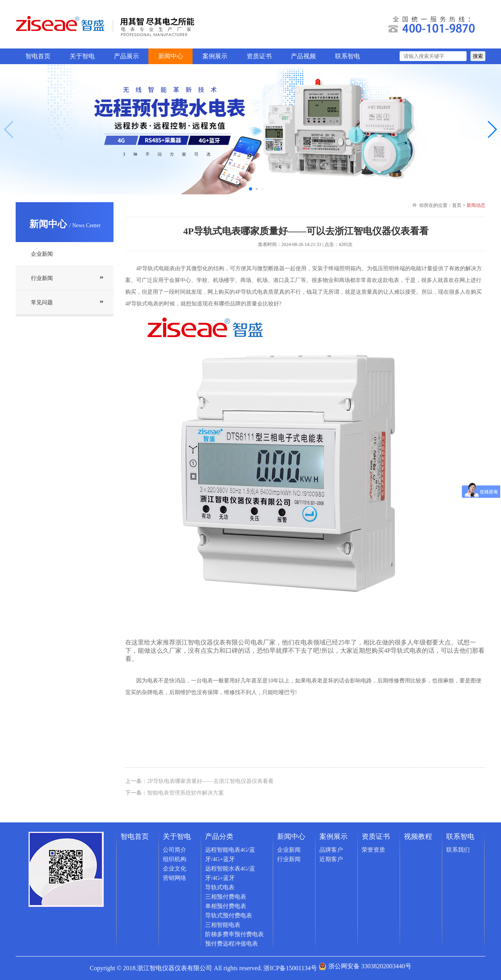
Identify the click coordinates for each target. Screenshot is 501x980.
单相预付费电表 (226, 906)
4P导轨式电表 (403, 651)
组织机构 (175, 859)
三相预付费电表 (226, 897)
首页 (457, 205)
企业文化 (175, 869)
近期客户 (331, 859)
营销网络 (175, 878)
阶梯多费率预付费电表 (234, 934)
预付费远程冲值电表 (232, 944)
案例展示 (215, 56)
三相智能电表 (223, 925)
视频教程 (418, 836)
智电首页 (38, 56)
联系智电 (348, 56)
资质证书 (259, 56)
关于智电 (82, 56)
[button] (492, 129)
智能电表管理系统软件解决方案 (186, 793)
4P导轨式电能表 (156, 268)
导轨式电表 (220, 887)
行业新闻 (42, 278)
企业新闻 (42, 254)
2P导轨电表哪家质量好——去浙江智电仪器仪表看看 (210, 781)
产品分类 (219, 836)
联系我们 (458, 850)
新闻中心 (171, 56)
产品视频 (303, 56)
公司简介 (175, 850)
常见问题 (42, 302)
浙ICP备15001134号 (290, 968)
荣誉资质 (373, 850)
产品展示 (126, 56)
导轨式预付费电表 (229, 915)
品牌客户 (331, 850)
